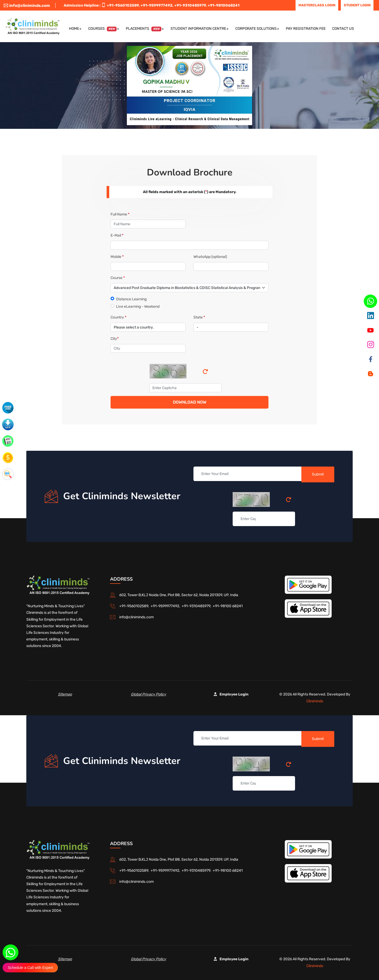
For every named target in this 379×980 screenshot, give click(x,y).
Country (118, 317)
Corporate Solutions (256, 29)
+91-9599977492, (157, 5)
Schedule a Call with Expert (30, 968)
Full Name (120, 214)
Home (74, 29)
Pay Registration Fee (306, 29)
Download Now (190, 402)
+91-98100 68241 (228, 606)
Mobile (117, 257)
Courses (103, 29)
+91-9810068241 (224, 5)
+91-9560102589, (123, 5)
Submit (318, 474)
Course (118, 278)
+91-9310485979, (191, 5)
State (199, 317)
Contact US (343, 29)
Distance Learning (131, 299)
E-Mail (117, 235)
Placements (144, 29)
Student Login (357, 5)
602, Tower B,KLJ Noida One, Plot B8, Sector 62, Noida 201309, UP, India (179, 595)
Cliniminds (315, 701)
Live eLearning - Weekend (138, 307)
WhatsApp (210, 257)
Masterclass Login (317, 5)
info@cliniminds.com (27, 6)
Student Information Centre (198, 29)
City (115, 339)
